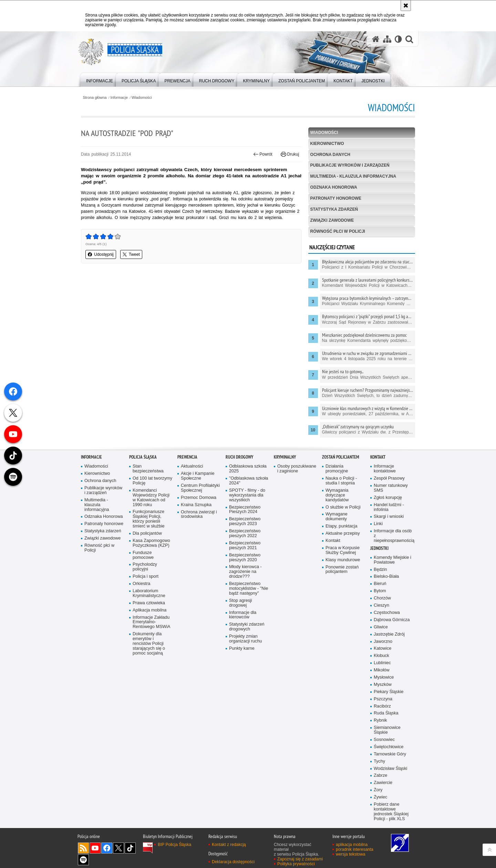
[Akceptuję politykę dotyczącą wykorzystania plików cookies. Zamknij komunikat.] (406, 6)
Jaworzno (383, 652)
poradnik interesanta (355, 860)
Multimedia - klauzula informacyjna (353, 176)
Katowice (383, 659)
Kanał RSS (83, 858)
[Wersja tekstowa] (398, 39)
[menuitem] (100, 79)
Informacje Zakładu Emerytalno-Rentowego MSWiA (151, 632)
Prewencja (187, 467)
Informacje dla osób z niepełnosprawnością (394, 546)
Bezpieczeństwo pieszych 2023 (245, 532)
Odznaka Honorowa (334, 187)
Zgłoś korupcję (388, 508)
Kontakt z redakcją (229, 855)
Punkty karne (242, 659)
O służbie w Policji (343, 517)
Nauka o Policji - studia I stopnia (341, 491)
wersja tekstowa (350, 865)
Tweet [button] (131, 254)
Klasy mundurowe (343, 570)
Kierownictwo (327, 144)
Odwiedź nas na (95, 858)
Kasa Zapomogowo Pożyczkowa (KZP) (151, 553)
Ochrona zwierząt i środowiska (199, 525)
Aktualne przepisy (343, 544)
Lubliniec (382, 673)
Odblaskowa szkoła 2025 (248, 479)
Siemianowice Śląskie (387, 740)
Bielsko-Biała (386, 587)
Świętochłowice (389, 757)
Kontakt (333, 551)
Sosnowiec (384, 750)
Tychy (379, 772)
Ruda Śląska (386, 724)
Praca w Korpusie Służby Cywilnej (343, 561)
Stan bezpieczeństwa (148, 479)
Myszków (383, 695)
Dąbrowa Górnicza (392, 630)
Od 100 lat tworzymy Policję (152, 491)
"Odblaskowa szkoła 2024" (249, 491)
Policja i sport (146, 587)
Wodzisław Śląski (390, 779)
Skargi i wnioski (389, 527)
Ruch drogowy (239, 467)
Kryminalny (285, 467)
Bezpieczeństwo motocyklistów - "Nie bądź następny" (249, 599)
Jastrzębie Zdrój (389, 644)
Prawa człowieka (149, 613)
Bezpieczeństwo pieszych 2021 (245, 556)
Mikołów (382, 681)
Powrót (263, 154)
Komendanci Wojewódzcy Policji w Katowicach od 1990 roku (151, 508)
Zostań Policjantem (341, 467)
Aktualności (192, 477)
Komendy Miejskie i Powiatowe (392, 570)
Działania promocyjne (337, 479)
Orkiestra (141, 594)
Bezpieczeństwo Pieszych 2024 (245, 520)
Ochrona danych (330, 155)
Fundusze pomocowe (143, 566)
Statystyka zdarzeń (334, 209)
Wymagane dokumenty (337, 527)
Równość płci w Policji (338, 231)
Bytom (380, 601)
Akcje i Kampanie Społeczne (198, 486)
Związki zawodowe (332, 220)
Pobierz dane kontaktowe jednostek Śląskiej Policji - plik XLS (391, 822)
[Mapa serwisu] (387, 39)
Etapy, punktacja (341, 537)
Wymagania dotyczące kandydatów (337, 506)
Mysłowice (384, 688)
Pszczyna (383, 709)
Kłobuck (381, 666)
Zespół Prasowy (389, 489)
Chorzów (382, 609)
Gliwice (381, 637)
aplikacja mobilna (352, 855)
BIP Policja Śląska (174, 855)
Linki (378, 534)
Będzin (380, 580)
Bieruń (380, 594)
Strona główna (95, 98)
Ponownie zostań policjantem (342, 580)
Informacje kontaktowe (385, 479)
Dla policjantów (147, 544)
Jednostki (379, 559)
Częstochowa (387, 623)
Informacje (119, 98)
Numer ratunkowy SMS (391, 498)
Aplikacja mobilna (149, 621)
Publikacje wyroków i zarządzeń (350, 165)
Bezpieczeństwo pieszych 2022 (245, 544)
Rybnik (380, 731)
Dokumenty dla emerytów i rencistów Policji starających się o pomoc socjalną (149, 654)
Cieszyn (381, 616)
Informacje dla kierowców (243, 625)
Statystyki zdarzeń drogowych (247, 637)
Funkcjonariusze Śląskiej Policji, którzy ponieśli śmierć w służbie (149, 529)
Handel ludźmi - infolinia (389, 518)
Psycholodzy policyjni (145, 577)
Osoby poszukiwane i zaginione (297, 479)
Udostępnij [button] (101, 254)
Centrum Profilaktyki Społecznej (200, 498)
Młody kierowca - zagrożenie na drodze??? (245, 582)
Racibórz (382, 716)
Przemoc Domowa (199, 508)
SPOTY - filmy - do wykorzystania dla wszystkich (247, 506)
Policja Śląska (143, 467)
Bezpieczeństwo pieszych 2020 (245, 568)
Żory (378, 800)
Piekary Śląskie (389, 702)
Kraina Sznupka (196, 515)
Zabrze (380, 786)
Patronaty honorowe (336, 198)
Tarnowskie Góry (390, 765)
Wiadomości (142, 98)
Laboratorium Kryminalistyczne (149, 604)
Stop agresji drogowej (241, 613)
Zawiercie (383, 793)
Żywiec (380, 808)
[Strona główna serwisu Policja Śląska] (376, 39)
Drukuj (290, 154)
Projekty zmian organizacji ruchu (245, 649)
